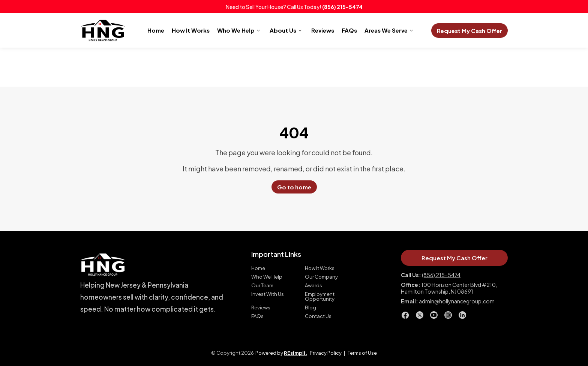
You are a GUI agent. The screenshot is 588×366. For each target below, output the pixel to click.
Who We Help (236, 30)
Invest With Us (268, 294)
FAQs (349, 30)
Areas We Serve (386, 30)
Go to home (294, 187)
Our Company (321, 277)
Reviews (323, 30)
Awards (313, 286)
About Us (283, 30)
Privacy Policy (326, 353)
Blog (310, 308)
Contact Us (318, 316)
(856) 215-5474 (342, 7)
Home (156, 30)
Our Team (262, 286)
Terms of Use (362, 353)
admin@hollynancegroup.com (457, 301)
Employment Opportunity (320, 297)
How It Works (191, 30)
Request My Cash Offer (469, 31)
